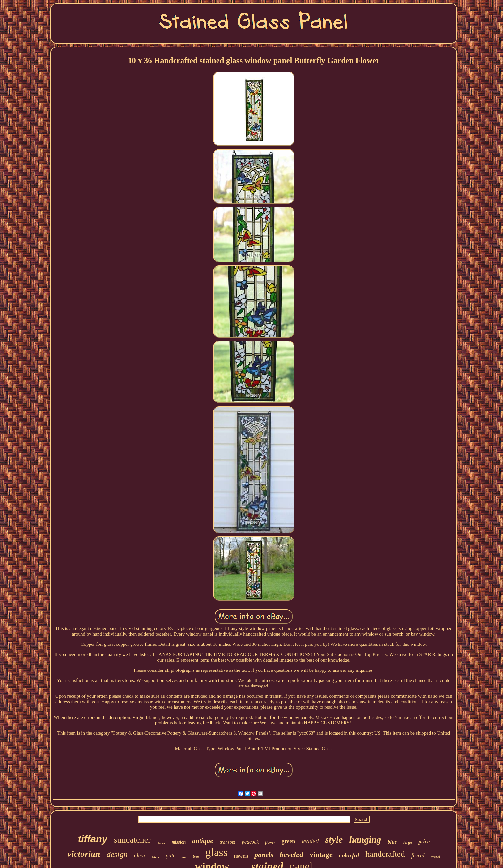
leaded (310, 841)
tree (196, 856)
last (184, 857)
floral (418, 855)
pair (170, 856)
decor (161, 843)
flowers (241, 856)
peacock (250, 842)
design (117, 854)
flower (270, 842)
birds (156, 857)
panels (264, 855)
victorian (84, 854)
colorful (349, 855)
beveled (291, 855)
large (408, 842)
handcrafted (385, 854)
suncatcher (132, 840)
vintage (321, 855)
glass (217, 852)
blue (392, 842)
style (334, 839)
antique (203, 841)
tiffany (93, 839)
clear (140, 855)
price (424, 842)
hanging (365, 839)
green (289, 841)
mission (179, 842)
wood (436, 856)
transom (228, 842)
